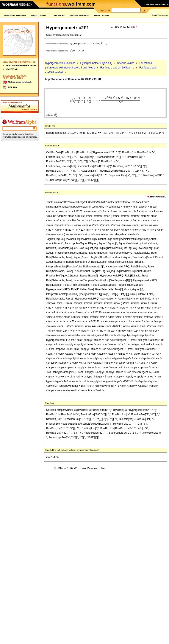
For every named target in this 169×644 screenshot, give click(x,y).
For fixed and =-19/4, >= (117, 68)
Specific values (126, 63)
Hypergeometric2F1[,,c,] (96, 63)
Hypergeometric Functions (60, 63)
